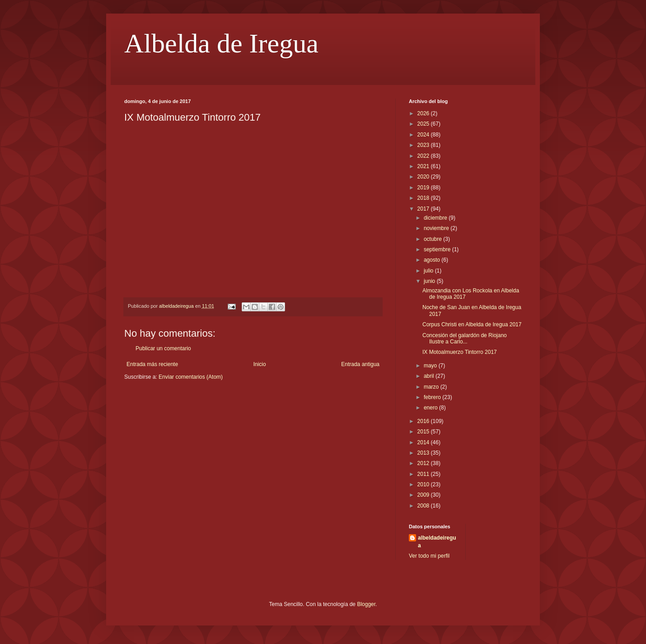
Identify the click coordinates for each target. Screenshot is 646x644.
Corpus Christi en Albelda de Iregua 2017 (472, 324)
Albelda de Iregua (221, 43)
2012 (424, 463)
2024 (424, 135)
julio (429, 271)
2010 (424, 484)
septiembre (438, 249)
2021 (424, 166)
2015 (424, 432)
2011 (424, 474)
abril (430, 376)
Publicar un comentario (163, 348)
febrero (433, 397)
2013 (424, 453)
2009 (424, 495)
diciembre (436, 218)
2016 (424, 421)
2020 (424, 177)
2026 (424, 113)
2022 (424, 156)
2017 (424, 209)
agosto (433, 260)
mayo (431, 366)
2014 (424, 442)
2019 (424, 188)
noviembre (437, 228)
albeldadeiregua (437, 542)
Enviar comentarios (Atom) (191, 377)
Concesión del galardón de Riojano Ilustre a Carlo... (465, 338)
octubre (433, 239)
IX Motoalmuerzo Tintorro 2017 (460, 352)
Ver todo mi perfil (429, 556)
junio (430, 281)
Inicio (260, 364)
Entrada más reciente (152, 364)
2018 (424, 198)
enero (431, 408)
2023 (424, 145)
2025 (424, 124)
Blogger (366, 604)
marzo (432, 387)
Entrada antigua (360, 364)
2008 (424, 506)
